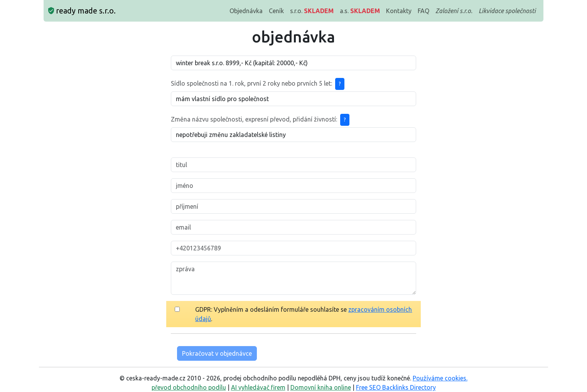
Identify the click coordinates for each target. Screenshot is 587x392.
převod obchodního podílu (189, 387)
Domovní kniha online (321, 387)
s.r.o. (312, 11)
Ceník (276, 11)
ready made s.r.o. (82, 11)
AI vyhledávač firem (258, 387)
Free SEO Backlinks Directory (396, 387)
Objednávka (246, 11)
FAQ (423, 11)
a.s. (360, 11)
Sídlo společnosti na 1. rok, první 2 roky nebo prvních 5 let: (251, 83)
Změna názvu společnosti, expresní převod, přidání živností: (254, 119)
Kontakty (399, 11)
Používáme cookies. (440, 378)
